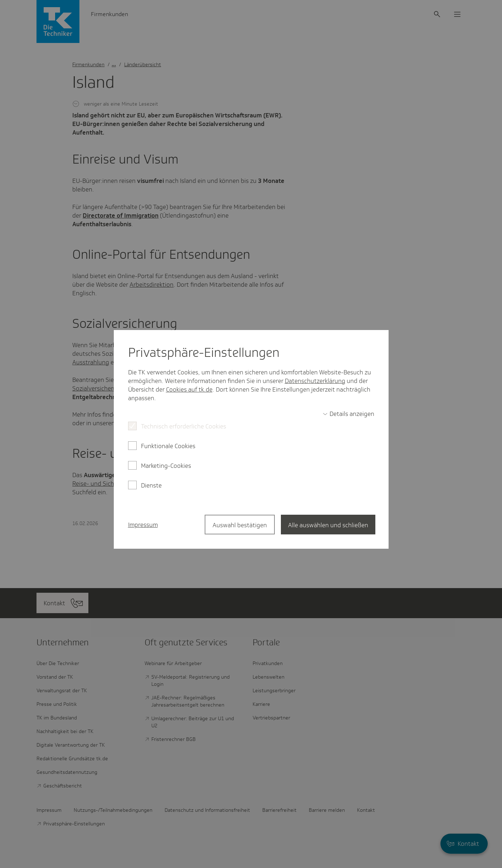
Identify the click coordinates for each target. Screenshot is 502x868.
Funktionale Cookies (168, 446)
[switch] (349, 414)
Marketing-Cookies (166, 466)
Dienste (151, 485)
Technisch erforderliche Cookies (184, 426)
